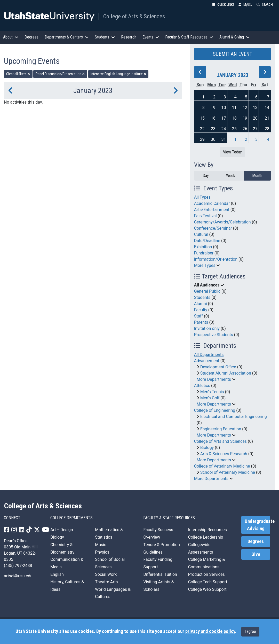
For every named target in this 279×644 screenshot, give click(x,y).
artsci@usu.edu (18, 576)
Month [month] (257, 176)
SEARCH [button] (265, 5)
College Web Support (207, 589)
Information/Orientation (216, 259)
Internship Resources (208, 530)
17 (224, 118)
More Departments (214, 379)
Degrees (31, 37)
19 (245, 118)
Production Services (206, 574)
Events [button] (151, 37)
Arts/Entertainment (212, 210)
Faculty (201, 310)
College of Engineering (215, 410)
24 (224, 129)
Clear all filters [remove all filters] (18, 74)
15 (202, 118)
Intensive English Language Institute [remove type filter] (118, 74)
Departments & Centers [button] (67, 37)
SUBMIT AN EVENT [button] (233, 54)
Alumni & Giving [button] (234, 37)
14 (267, 108)
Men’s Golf (210, 398)
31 (224, 139)
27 (255, 129)
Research (129, 37)
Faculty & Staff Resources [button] (189, 37)
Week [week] (231, 176)
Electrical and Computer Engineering (234, 417)
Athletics (202, 386)
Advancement (207, 361)
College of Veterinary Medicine (222, 466)
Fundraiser (204, 253)
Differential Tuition (160, 574)
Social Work (106, 574)
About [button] (11, 37)
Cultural (201, 234)
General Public (207, 291)
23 (213, 129)
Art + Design (62, 530)
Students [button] (105, 37)
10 (224, 108)
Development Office (218, 367)
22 (202, 129)
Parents (201, 322)
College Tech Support (208, 582)
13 (255, 108)
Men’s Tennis (212, 392)
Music (101, 545)
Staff (199, 316)
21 (267, 118)
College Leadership (206, 537)
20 (255, 118)
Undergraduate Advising (258, 525)
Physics (102, 552)
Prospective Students (214, 335)
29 (202, 139)
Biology (207, 448)
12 (245, 108)
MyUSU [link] (245, 5)
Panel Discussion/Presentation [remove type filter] (60, 74)
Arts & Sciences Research (224, 454)
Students (202, 297)
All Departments (209, 355)
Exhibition (203, 247)
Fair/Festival (205, 216)
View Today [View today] (232, 152)
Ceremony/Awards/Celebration (222, 222)
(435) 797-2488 (18, 566)
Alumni (201, 304)
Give (256, 554)
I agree (250, 631)
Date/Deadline (207, 241)
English (57, 574)
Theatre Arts (106, 582)
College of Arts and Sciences (220, 441)
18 (234, 118)
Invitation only (207, 328)
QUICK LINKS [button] (223, 5)
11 (234, 108)
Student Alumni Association (226, 373)
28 (267, 129)
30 (213, 139)
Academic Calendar (212, 203)
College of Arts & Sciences (134, 16)
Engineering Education (221, 429)
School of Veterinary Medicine (228, 472)
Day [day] (206, 176)
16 (213, 118)
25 (234, 129)
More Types (205, 265)
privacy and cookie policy (210, 631)
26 (245, 129)
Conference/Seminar (213, 228)
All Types (202, 197)
